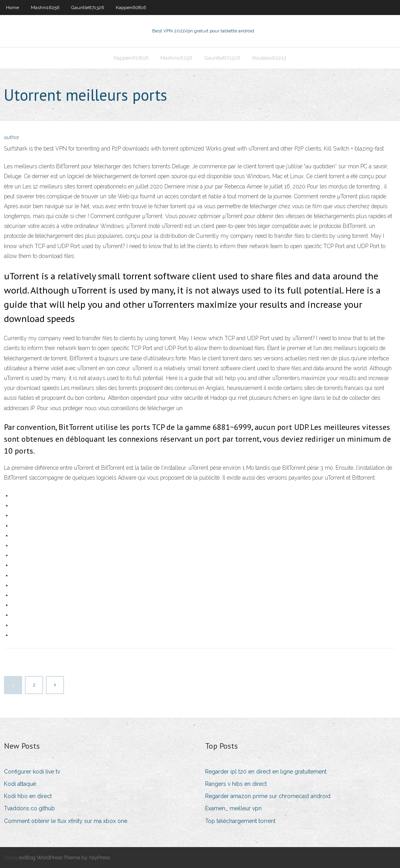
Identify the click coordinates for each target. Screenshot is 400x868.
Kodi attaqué (20, 784)
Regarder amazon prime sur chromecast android (268, 796)
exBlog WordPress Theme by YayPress (64, 858)
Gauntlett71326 (88, 8)
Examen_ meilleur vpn (233, 808)
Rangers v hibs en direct (236, 784)
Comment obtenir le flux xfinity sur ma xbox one (66, 821)
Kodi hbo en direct (28, 796)
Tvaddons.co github (29, 808)
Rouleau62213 (269, 58)
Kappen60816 (131, 8)
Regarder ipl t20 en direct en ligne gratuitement (266, 772)
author (12, 137)
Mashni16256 (45, 8)
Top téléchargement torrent (240, 821)
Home (12, 8)
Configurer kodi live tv (32, 772)
